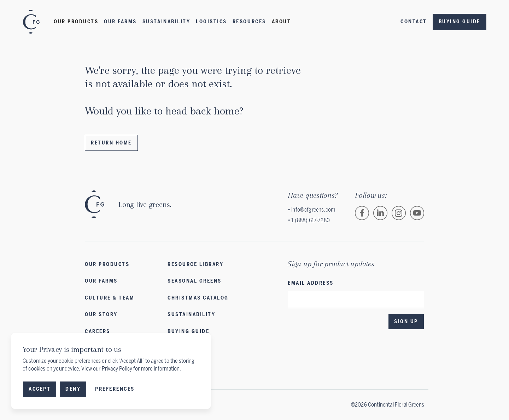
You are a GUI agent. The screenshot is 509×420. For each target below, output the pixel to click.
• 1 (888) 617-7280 (309, 220)
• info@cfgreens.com (311, 210)
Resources (249, 22)
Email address (311, 283)
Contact (414, 22)
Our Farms (120, 22)
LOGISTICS (211, 22)
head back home (202, 111)
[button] (76, 22)
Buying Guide (460, 22)
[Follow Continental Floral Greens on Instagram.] (399, 213)
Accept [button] (40, 389)
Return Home (111, 143)
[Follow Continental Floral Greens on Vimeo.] (417, 213)
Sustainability (166, 22)
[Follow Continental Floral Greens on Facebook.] (362, 213)
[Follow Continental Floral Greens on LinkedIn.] (380, 213)
